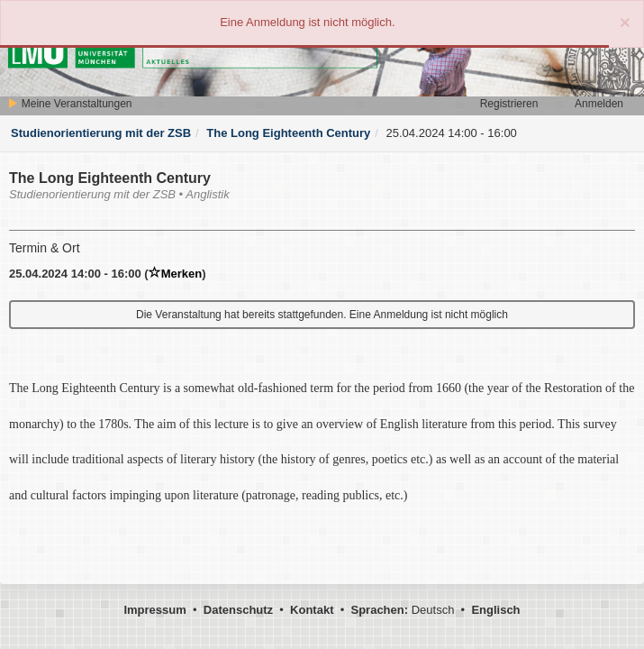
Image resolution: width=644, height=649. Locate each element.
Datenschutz (238, 610)
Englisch (495, 610)
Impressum (154, 610)
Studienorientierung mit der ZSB (101, 133)
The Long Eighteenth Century (288, 133)
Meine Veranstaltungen (69, 104)
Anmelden (599, 104)
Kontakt (312, 610)
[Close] (625, 22)
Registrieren (509, 104)
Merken (176, 274)
